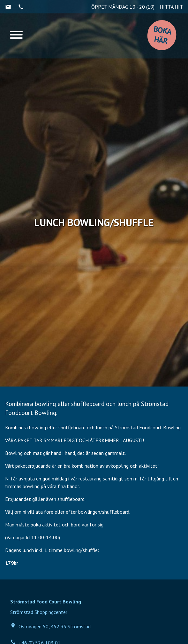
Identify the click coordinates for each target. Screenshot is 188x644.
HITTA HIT (171, 7)
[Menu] (16, 36)
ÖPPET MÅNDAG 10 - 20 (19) (123, 7)
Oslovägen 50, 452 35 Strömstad (50, 626)
